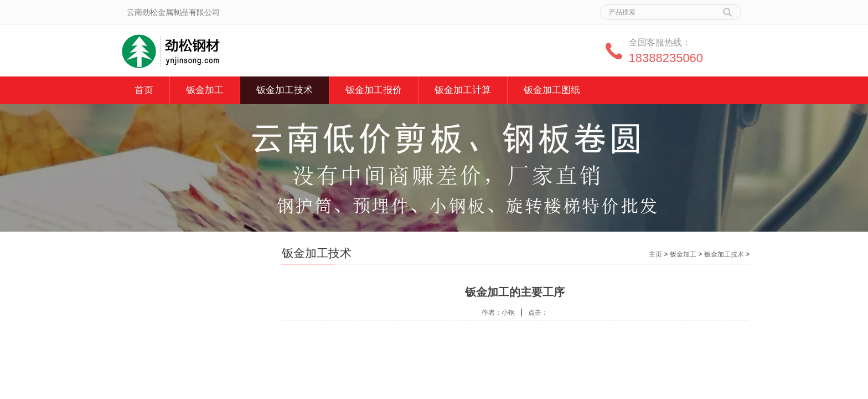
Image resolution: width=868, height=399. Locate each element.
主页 (655, 254)
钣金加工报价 (374, 90)
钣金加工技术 (285, 90)
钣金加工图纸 (552, 90)
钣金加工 (205, 90)
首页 (144, 90)
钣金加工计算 (463, 90)
